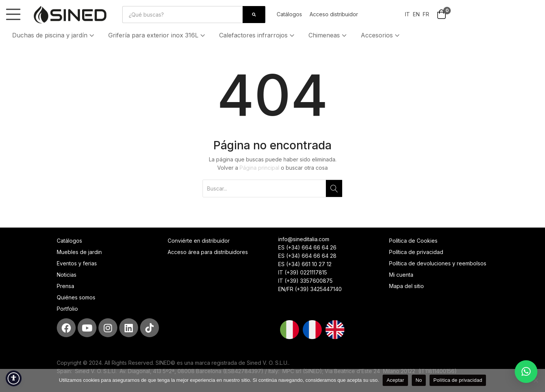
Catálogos (289, 14)
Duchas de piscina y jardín (54, 35)
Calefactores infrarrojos (258, 35)
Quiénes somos (76, 297)
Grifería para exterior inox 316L (157, 35)
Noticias (67, 275)
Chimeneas (328, 35)
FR (426, 14)
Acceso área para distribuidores (208, 252)
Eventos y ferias (77, 263)
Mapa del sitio (406, 286)
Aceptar (395, 380)
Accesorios (381, 35)
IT (407, 14)
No (419, 380)
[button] (441, 15)
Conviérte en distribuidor (199, 241)
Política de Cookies (413, 241)
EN (416, 14)
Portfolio (67, 309)
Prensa (65, 286)
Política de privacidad (416, 252)
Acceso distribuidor (334, 14)
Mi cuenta (401, 275)
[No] (536, 380)
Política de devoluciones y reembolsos (438, 263)
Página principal (259, 168)
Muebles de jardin (79, 252)
